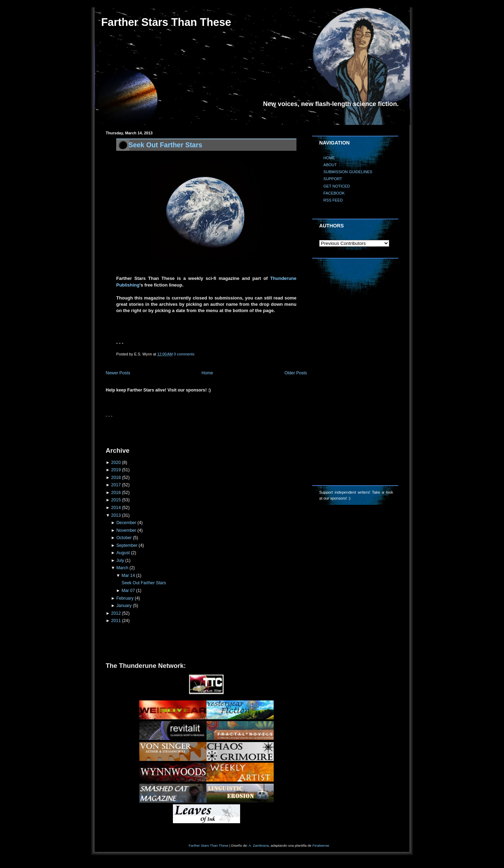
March (122, 568)
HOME (329, 158)
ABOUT (330, 165)
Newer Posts (118, 373)
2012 (116, 613)
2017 (116, 485)
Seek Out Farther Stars (165, 145)
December (126, 523)
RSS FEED (333, 200)
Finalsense (321, 845)
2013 (116, 515)
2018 (116, 478)
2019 (116, 470)
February (125, 598)
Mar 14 (128, 576)
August (123, 553)
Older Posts (296, 373)
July (120, 560)
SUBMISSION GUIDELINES (348, 172)
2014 (116, 508)
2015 (116, 500)
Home (207, 373)
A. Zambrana (258, 845)
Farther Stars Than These (166, 22)
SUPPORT (333, 179)
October (124, 538)
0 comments (184, 354)
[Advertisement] (188, 430)
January (124, 606)
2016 (116, 493)
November (126, 530)
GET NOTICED (337, 186)
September (127, 545)
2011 (116, 621)
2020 (116, 463)
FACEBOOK (334, 193)
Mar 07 (128, 591)
